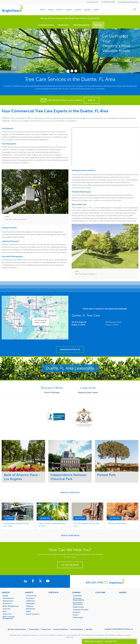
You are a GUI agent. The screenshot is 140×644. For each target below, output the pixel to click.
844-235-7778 (94, 583)
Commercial (31, 596)
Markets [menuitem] (51, 10)
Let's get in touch (70, 565)
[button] (41, 329)
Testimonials (78, 617)
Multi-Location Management (9, 617)
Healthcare (30, 601)
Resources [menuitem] (87, 10)
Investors (77, 612)
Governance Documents (78, 603)
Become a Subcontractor (17, 629)
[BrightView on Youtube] (50, 581)
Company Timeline (81, 610)
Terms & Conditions (61, 629)
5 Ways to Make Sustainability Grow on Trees (52, 525)
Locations (100, 592)
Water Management (82, 25)
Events (76, 615)
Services (6, 592)
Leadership (77, 596)
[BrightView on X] (42, 581)
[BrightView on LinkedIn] (25, 581)
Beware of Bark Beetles (118, 523)
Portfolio (54, 592)
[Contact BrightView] (106, 583)
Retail (28, 611)
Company (76, 592)
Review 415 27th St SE (70, 350)
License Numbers (77, 629)
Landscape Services (46, 25)
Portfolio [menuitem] (60, 10)
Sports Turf (7, 614)
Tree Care (98, 25)
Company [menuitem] (69, 10)
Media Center (78, 607)
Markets (29, 592)
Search (135, 10)
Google (66, 338)
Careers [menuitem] (96, 10)
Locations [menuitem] (78, 10)
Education (30, 598)
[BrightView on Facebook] (33, 581)
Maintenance (64, 25)
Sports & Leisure (33, 614)
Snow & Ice (7, 603)
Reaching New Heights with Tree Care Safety (16, 525)
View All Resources (70, 536)
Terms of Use (46, 629)
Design (5, 596)
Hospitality (30, 603)
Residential (30, 609)
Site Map (89, 629)
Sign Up (92, 100)
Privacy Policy (34, 629)
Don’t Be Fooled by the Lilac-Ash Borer (86, 525)
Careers (123, 592)
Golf (4, 611)
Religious (30, 606)
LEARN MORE (94, 18)
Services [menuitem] (43, 10)
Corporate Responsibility (78, 599)
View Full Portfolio (70, 493)
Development (8, 598)
